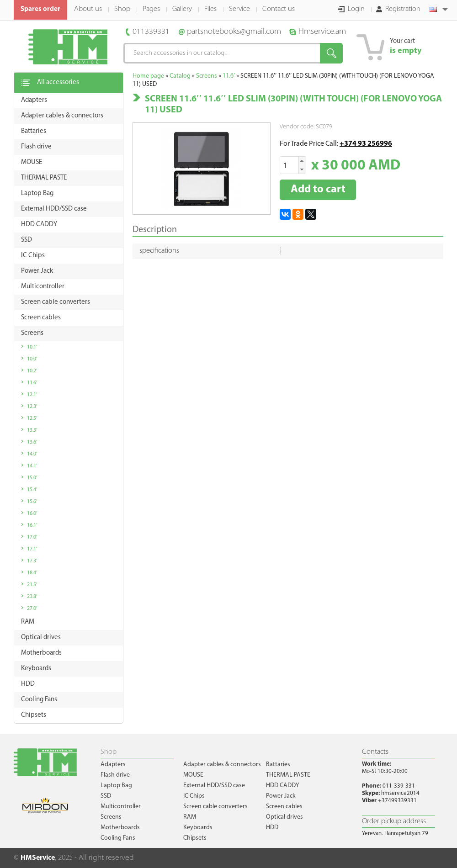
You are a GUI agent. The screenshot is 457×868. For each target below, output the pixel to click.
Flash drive (115, 775)
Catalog (180, 76)
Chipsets (195, 838)
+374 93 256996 (366, 144)
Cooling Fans (118, 838)
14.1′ (32, 466)
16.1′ (32, 525)
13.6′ (32, 442)
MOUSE (193, 775)
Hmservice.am (322, 32)
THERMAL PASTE (288, 775)
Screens (207, 76)
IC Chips (194, 796)
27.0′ (32, 609)
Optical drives (284, 817)
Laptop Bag (116, 786)
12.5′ (32, 418)
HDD (272, 828)
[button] (302, 161)
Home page (148, 76)
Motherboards (120, 828)
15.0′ (32, 478)
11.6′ (32, 383)
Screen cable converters (215, 807)
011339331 (151, 32)
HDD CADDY (283, 786)
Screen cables (284, 807)
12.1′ (32, 395)
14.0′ (32, 454)
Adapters (113, 765)
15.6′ (32, 502)
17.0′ (32, 537)
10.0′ (32, 359)
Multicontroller (121, 807)
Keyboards (198, 828)
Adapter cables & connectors (222, 765)
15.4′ (32, 490)
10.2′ (32, 371)
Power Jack (281, 796)
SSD (106, 796)
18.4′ (32, 573)
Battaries (278, 765)
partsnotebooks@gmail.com (234, 32)
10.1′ (32, 347)
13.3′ (32, 430)
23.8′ (32, 597)
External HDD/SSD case (214, 786)
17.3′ (32, 561)
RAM (190, 817)
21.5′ (32, 585)
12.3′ (32, 407)
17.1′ (32, 549)
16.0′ (32, 513)
